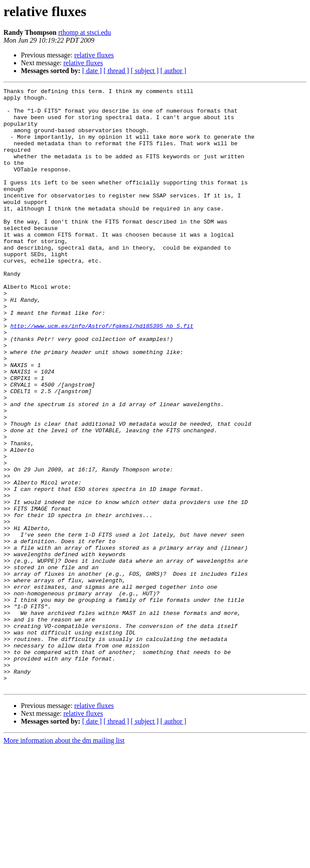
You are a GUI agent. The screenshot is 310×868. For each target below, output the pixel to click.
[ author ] (173, 71)
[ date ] (92, 71)
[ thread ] (116, 71)
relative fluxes (94, 55)
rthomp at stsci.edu (85, 32)
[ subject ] (145, 71)
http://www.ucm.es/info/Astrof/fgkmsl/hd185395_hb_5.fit (102, 374)
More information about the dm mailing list (64, 860)
